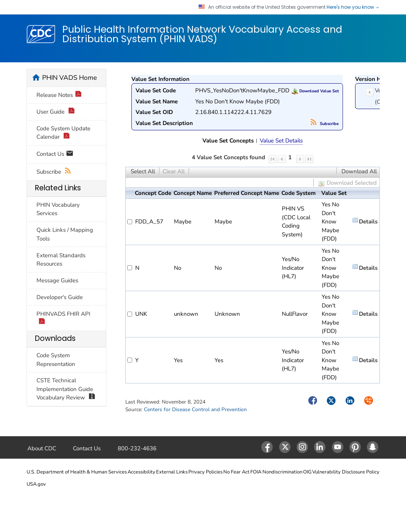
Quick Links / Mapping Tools (65, 234)
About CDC (42, 448)
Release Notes (59, 95)
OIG (307, 472)
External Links (172, 472)
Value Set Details (281, 141)
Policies (214, 472)
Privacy (197, 472)
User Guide (56, 112)
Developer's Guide (60, 297)
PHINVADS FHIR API (63, 318)
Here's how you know (353, 7)
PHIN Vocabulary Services (58, 209)
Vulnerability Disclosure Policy (346, 472)
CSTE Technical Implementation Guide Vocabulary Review (66, 389)
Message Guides (57, 280)
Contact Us (55, 154)
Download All (359, 171)
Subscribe (325, 124)
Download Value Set (315, 91)
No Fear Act (236, 472)
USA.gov (36, 484)
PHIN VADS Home (70, 78)
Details (368, 222)
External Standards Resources (61, 260)
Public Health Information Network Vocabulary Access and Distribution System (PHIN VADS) (202, 34)
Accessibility (141, 472)
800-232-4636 (137, 448)
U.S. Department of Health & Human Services (77, 472)
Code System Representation (56, 360)
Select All (143, 171)
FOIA (256, 472)
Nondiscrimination (282, 472)
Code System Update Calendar (63, 133)
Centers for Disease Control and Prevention (195, 409)
